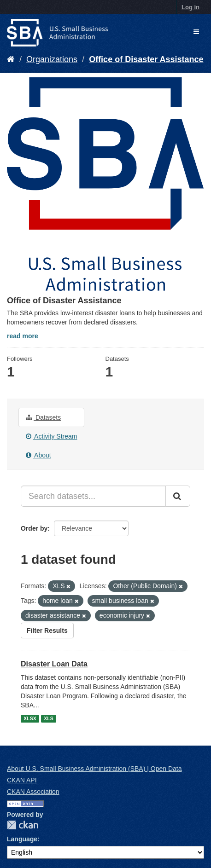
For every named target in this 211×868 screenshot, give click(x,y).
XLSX (30, 718)
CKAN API (22, 780)
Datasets (43, 417)
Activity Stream (51, 436)
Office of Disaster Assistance (146, 59)
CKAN (23, 825)
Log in (190, 7)
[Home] (11, 59)
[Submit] (178, 496)
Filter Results (47, 631)
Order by (34, 528)
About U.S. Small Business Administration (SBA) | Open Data (94, 769)
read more (23, 336)
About (38, 455)
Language (22, 839)
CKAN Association (33, 792)
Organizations (52, 59)
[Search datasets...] (93, 496)
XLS (48, 718)
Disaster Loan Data (54, 664)
